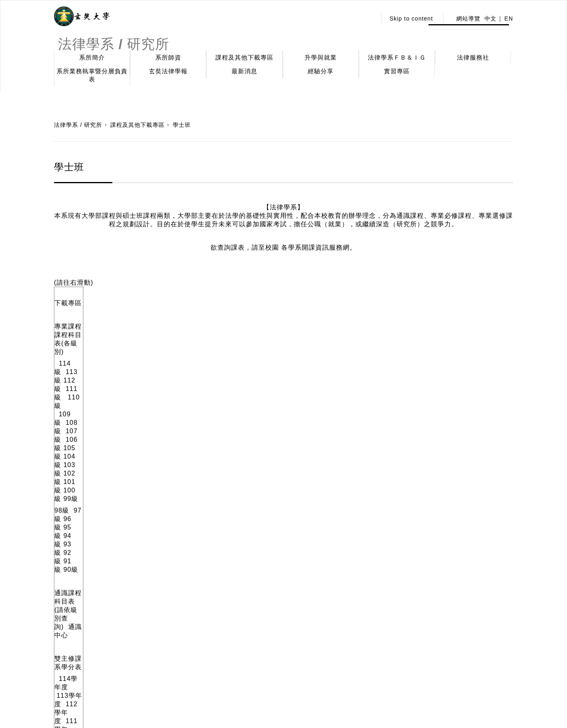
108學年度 (307, 400)
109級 (192, 330)
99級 (419, 330)
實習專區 (397, 71)
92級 (166, 341)
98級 (62, 341)
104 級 (308, 330)
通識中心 (167, 365)
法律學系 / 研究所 (78, 125)
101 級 (375, 330)
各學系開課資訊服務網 (315, 247)
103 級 (331, 330)
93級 (149, 341)
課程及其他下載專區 (244, 57)
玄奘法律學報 (168, 71)
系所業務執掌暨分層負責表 (92, 75)
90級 (200, 341)
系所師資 (168, 57)
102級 (353, 330)
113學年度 (119, 400)
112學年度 (155, 400)
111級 (136, 330)
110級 (162, 330)
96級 (98, 341)
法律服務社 (473, 57)
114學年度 (75, 400)
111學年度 (223, 453)
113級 (92, 330)
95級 (115, 341)
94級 (132, 341)
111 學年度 (193, 400)
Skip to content (411, 19)
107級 (239, 330)
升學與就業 (321, 57)
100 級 (398, 330)
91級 (183, 341)
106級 (262, 330)
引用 (66, 618)
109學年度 (266, 400)
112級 (113, 330)
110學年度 (229, 400)
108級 (216, 330)
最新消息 (244, 71)
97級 (81, 341)
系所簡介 (92, 57)
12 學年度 (179, 453)
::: (368, 19)
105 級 (285, 330)
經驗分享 (321, 71)
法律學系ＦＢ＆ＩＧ (397, 57)
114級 (68, 330)
